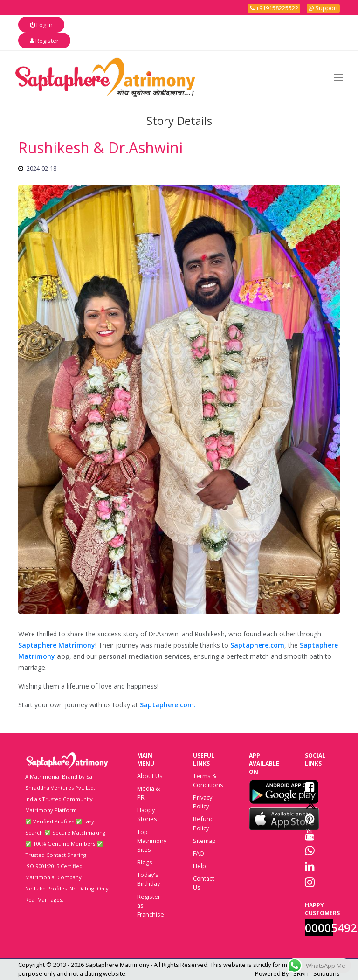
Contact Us (203, 883)
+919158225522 (274, 8)
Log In (41, 25)
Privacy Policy (203, 802)
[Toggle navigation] (338, 77)
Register (44, 41)
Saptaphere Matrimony (57, 645)
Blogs (145, 862)
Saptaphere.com (257, 645)
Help (200, 866)
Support (323, 8)
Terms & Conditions (208, 780)
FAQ (199, 853)
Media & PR (148, 793)
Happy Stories (147, 814)
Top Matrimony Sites (152, 841)
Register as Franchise (151, 905)
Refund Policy (203, 823)
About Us (150, 776)
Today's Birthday (148, 879)
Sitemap (204, 841)
